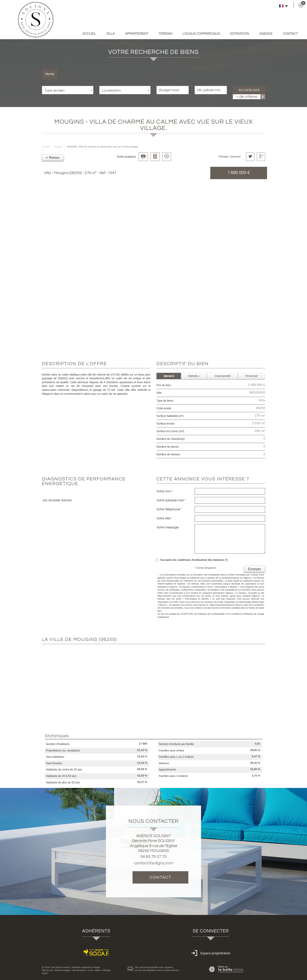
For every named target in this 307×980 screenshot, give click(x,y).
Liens (91, 970)
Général (169, 376)
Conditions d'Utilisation (242, 614)
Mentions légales (63, 970)
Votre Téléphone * (169, 509)
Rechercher (249, 90)
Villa (111, 34)
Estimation (240, 34)
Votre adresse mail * (171, 500)
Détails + (194, 376)
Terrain (166, 34)
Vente (50, 74)
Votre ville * (164, 518)
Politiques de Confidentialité (211, 614)
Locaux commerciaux (201, 34)
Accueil (89, 34)
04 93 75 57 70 (153, 857)
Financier (252, 376)
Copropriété (223, 376)
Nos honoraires (79, 970)
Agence (266, 34)
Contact (290, 34)
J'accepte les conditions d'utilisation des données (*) (194, 560)
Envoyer (255, 569)
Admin (98, 970)
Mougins (58, 147)
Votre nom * (165, 491)
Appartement (137, 34)
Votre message (167, 527)
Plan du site (47, 970)
